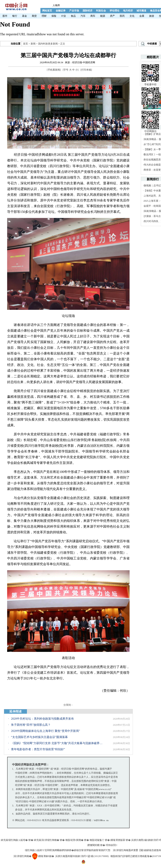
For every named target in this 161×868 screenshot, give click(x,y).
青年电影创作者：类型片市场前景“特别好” (38, 749)
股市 (5, 16)
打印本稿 (86, 70)
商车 (93, 16)
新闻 (33, 44)
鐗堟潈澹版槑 (118, 840)
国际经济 (88, 11)
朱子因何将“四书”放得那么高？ (31, 725)
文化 (132, 16)
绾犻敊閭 (112, 845)
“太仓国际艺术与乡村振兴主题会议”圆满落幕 (39, 737)
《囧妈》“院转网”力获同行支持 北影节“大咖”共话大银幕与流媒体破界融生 (57, 743)
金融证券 (61, 11)
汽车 (83, 16)
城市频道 (141, 11)
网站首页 (47, 11)
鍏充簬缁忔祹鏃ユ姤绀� (14, 840)
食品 (73, 16)
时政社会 (101, 11)
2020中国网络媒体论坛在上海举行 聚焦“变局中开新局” (46, 731)
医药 (122, 16)
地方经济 (128, 11)
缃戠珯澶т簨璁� (74, 840)
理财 (44, 16)
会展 (142, 16)
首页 (26, 44)
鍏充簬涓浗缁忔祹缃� (47, 840)
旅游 (152, 16)
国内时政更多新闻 (48, 44)
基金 (24, 16)
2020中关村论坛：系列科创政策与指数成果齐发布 (42, 719)
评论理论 (114, 11)
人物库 (56, 5)
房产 (112, 16)
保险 (54, 16)
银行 (15, 16)
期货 (34, 16)
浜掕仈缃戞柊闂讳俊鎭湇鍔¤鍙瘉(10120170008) (82, 856)
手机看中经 (150, 71)
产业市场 (74, 11)
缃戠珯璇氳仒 (97, 840)
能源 (103, 16)
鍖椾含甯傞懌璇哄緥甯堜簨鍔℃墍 (92, 850)
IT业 (64, 16)
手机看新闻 (54, 70)
